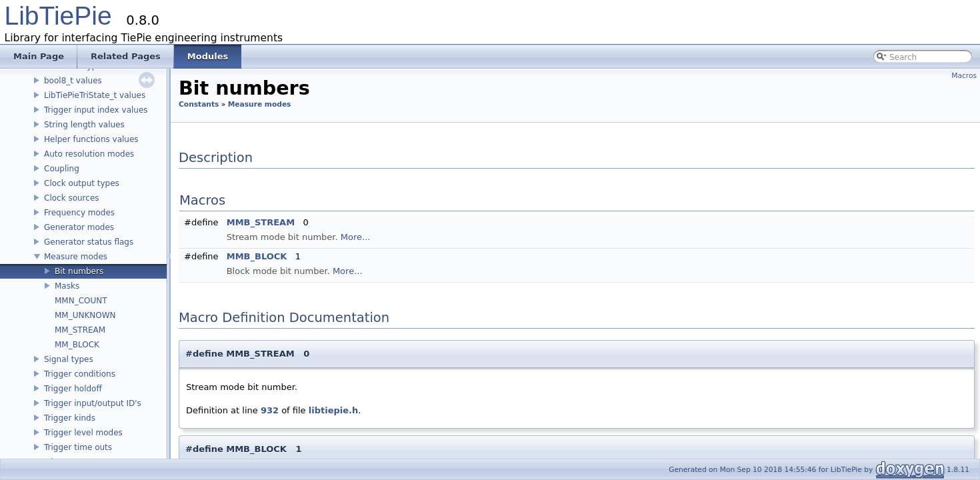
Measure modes (76, 257)
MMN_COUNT (81, 301)
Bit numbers (79, 271)
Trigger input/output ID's (93, 403)
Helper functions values (91, 139)
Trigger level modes (83, 433)
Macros (964, 76)
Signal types (69, 359)
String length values (84, 125)
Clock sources (72, 198)
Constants (199, 104)
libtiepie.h (333, 410)
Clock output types (82, 183)
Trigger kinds (70, 418)
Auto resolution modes (89, 154)
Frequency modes (79, 213)
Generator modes (79, 227)
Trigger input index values (96, 110)
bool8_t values (73, 81)
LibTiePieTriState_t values (95, 95)
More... (356, 237)
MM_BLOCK (77, 345)
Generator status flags (89, 242)
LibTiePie (58, 16)
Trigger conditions (80, 374)
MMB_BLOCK (257, 256)
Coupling (62, 169)
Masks (67, 286)
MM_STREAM (80, 330)
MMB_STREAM (261, 222)
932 (270, 410)
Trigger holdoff (73, 389)
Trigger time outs (78, 447)
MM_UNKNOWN (85, 315)
